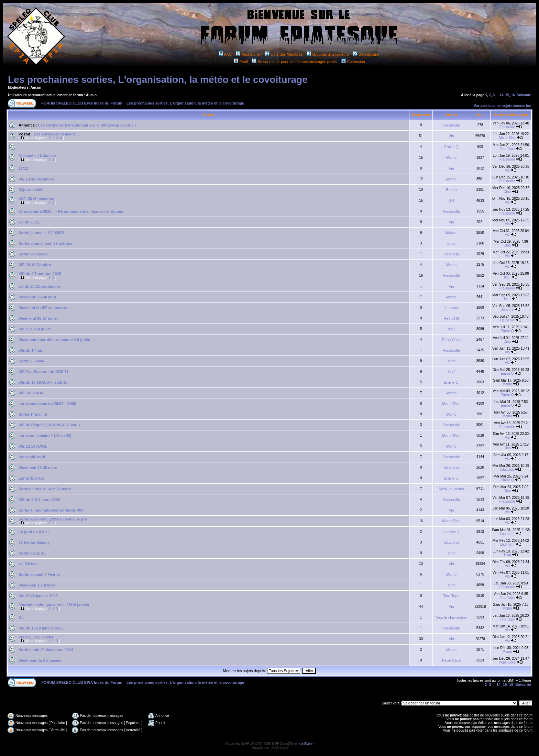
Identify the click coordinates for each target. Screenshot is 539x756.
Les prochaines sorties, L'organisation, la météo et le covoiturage (158, 80)
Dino (507, 192)
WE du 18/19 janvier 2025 (41, 628)
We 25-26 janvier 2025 (38, 596)
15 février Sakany (34, 543)
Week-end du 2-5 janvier (40, 660)
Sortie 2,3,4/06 (31, 361)
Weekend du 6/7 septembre (43, 308)
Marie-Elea (507, 138)
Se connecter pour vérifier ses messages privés (295, 62)
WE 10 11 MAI (31, 393)
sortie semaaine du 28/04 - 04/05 (47, 404)
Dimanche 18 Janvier (37, 156)
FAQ (225, 54)
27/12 (23, 168)
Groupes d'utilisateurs (328, 54)
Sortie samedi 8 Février (39, 574)
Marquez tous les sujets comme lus (502, 106)
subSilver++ (307, 744)
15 (507, 95)
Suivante (524, 95)
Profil (241, 62)
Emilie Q (451, 147)
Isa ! (507, 277)
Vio (451, 136)
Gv (21, 617)
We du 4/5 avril (32, 457)
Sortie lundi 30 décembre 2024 (46, 650)
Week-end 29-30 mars (38, 468)
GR (452, 200)
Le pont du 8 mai (34, 532)
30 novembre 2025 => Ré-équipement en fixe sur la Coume (71, 211)
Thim (451, 361)
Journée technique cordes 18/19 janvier (54, 605)
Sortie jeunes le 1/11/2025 (41, 233)
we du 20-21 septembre (39, 286)
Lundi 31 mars (31, 478)
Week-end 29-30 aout (37, 297)
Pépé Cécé (451, 340)
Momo (452, 157)
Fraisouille (451, 125)
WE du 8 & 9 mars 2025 (39, 500)
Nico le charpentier (451, 617)
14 (501, 95)
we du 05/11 (29, 222)
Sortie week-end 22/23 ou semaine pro (53, 519)
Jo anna (451, 308)
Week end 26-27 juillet (38, 318)
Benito (451, 190)
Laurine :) (451, 532)
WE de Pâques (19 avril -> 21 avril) (49, 425)
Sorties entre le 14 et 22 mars (45, 489)
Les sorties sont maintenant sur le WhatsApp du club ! (87, 125)
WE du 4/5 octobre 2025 (40, 274)
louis (452, 243)
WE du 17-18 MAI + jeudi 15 (43, 382)
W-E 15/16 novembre (37, 199)
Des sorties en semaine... (56, 134)
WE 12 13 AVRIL (33, 446)
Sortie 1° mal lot (33, 414)
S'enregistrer (366, 54)
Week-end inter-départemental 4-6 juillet (54, 340)
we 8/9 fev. (28, 564)
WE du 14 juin (31, 350)
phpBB (245, 744)
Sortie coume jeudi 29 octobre (46, 243)
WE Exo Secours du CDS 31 (43, 372)
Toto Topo (507, 149)
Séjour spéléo (31, 190)
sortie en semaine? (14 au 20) (45, 436)
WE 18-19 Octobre (35, 265)
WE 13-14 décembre (36, 179)
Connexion (353, 62)
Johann (451, 233)
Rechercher (248, 54)
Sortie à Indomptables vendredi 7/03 (51, 510)
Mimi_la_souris (451, 489)
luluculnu (451, 468)
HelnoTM (452, 254)
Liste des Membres (284, 54)
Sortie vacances (33, 254)
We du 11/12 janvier (36, 637)
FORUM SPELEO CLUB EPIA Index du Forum (82, 103)
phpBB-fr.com (279, 748)
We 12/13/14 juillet (35, 329)
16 (513, 95)
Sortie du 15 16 (32, 553)
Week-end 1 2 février (37, 585)
